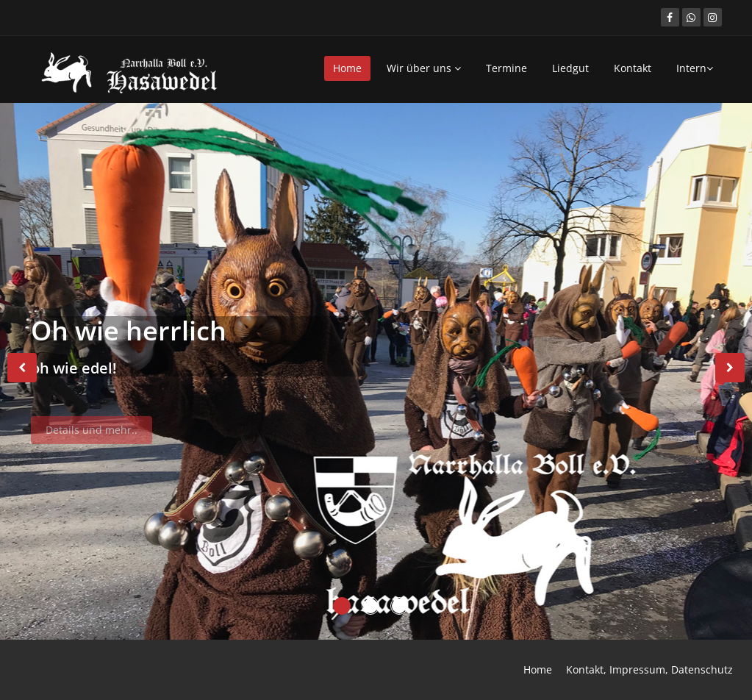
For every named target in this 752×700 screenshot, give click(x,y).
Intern (695, 68)
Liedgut (570, 68)
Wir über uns (424, 68)
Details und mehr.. (92, 434)
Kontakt (633, 68)
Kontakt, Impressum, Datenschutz (649, 669)
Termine (506, 68)
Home (347, 68)
